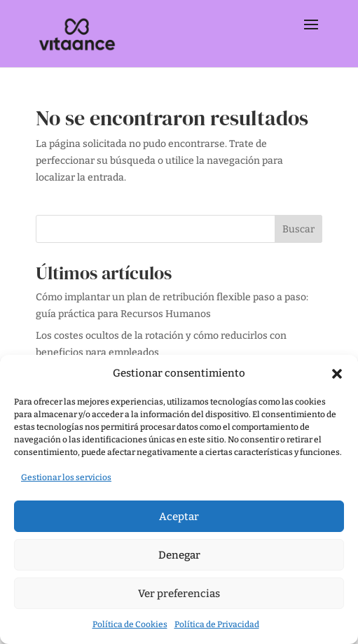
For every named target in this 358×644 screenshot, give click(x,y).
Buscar (298, 229)
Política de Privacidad (217, 624)
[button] (337, 374)
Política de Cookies (130, 624)
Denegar (179, 555)
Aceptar (179, 517)
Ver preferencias (179, 594)
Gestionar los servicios (66, 477)
